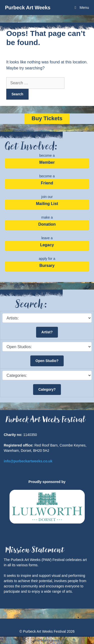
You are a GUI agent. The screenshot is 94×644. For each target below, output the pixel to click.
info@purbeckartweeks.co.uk (28, 461)
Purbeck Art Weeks (28, 8)
